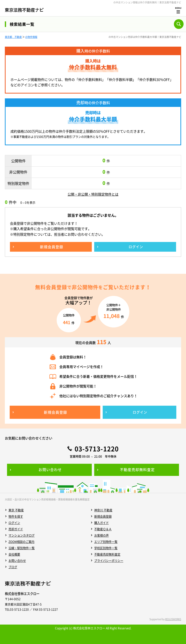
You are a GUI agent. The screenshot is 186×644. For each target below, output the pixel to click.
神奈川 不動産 (103, 510)
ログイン (14, 523)
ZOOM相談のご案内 (21, 542)
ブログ (13, 567)
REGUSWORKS (173, 619)
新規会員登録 (103, 516)
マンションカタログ (22, 535)
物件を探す (16, 516)
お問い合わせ (17, 561)
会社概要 (14, 554)
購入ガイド (101, 523)
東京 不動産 (16, 510)
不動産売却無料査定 (107, 554)
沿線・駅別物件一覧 (22, 548)
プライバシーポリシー (109, 561)
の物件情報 (31, 37)
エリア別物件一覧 (106, 542)
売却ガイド (16, 529)
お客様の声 (101, 535)
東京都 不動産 (13, 37)
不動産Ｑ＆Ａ (103, 529)
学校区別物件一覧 (106, 548)
